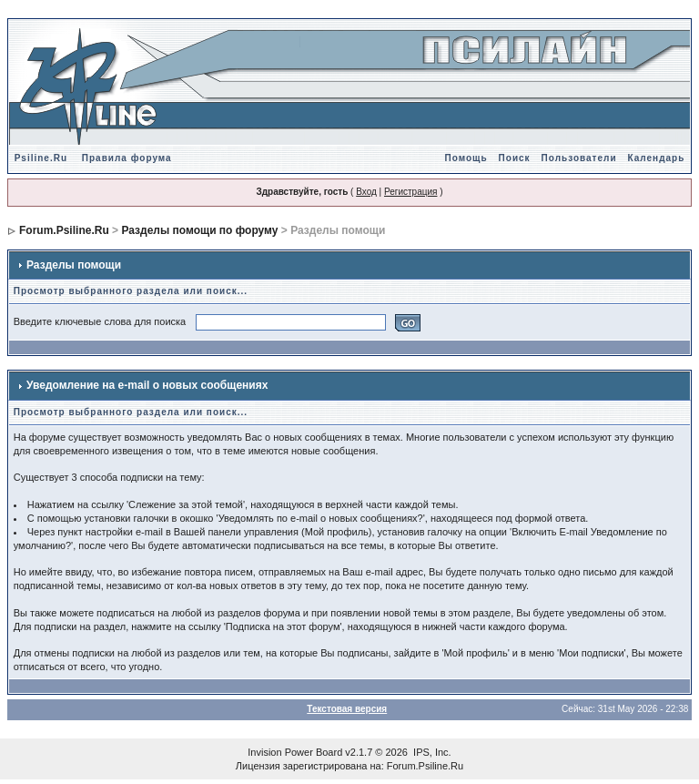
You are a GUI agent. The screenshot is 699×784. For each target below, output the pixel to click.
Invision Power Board (295, 752)
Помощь (466, 158)
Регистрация (410, 192)
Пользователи (579, 158)
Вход (366, 192)
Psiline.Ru (41, 158)
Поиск (515, 158)
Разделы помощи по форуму (199, 230)
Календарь (657, 158)
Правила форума (127, 158)
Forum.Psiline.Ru (64, 230)
